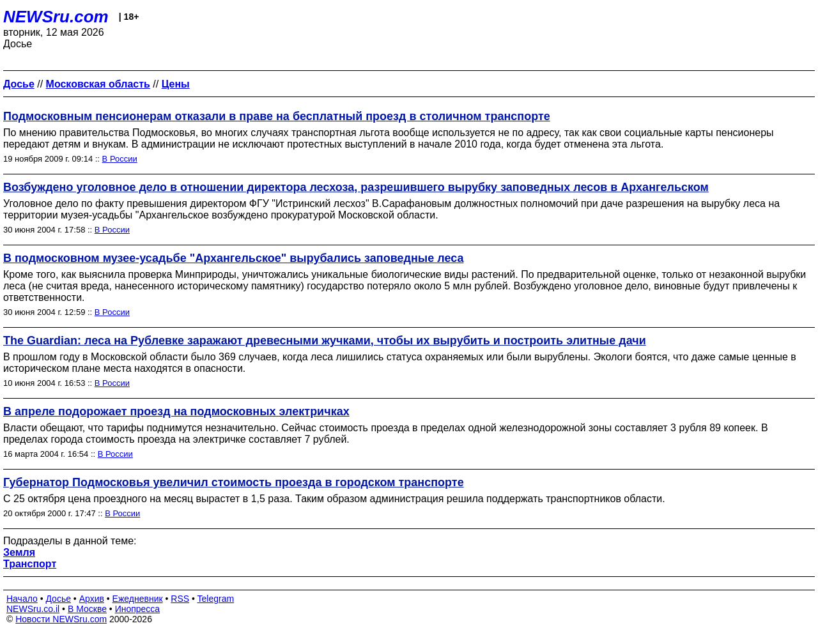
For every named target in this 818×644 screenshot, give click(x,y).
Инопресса (138, 609)
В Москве (87, 609)
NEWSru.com (56, 17)
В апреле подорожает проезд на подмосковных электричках (176, 411)
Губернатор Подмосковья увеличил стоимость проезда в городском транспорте (234, 482)
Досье (58, 599)
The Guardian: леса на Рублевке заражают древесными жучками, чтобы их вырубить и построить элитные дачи (325, 341)
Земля (19, 552)
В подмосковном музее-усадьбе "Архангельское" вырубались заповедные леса (233, 258)
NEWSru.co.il (33, 609)
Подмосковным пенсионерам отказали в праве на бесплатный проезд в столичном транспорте (277, 116)
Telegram (216, 599)
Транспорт (30, 564)
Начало (22, 599)
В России (120, 159)
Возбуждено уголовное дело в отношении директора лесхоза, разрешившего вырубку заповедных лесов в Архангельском (356, 187)
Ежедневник (138, 599)
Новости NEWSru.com (61, 619)
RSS (180, 599)
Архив (92, 599)
